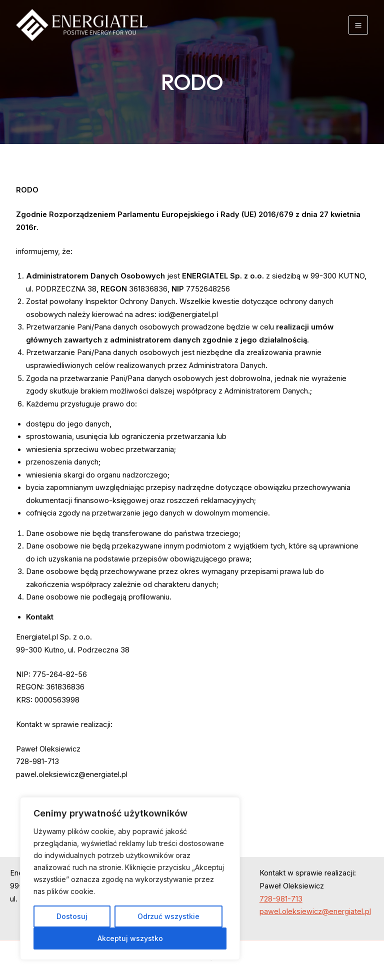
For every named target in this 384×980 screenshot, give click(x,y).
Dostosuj (72, 916)
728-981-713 (281, 899)
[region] (130, 878)
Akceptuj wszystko (130, 938)
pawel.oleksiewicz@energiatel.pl (315, 911)
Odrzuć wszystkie (168, 916)
